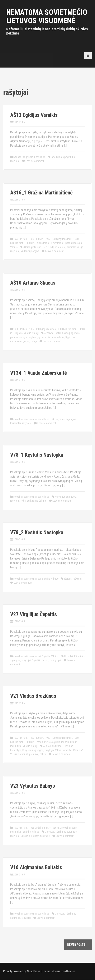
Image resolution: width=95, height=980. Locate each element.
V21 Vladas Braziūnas (33, 696)
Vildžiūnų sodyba (30, 251)
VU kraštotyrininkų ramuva (24, 754)
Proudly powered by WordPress (22, 971)
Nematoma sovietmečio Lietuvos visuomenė (47, 17)
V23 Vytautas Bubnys (33, 786)
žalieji (35, 333)
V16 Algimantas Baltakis (36, 867)
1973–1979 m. (21, 239)
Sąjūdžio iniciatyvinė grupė (46, 660)
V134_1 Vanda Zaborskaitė (39, 373)
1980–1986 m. (37, 239)
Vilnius (14, 247)
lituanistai (60, 247)
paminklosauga (74, 243)
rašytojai (15, 161)
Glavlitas (68, 746)
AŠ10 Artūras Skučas (33, 283)
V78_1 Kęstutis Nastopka (37, 455)
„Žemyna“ (49, 333)
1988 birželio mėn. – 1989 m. (45, 828)
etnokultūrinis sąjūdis (48, 742)
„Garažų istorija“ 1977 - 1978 (38, 247)
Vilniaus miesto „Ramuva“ (69, 750)
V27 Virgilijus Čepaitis (34, 614)
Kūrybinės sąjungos (65, 419)
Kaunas (17, 157)
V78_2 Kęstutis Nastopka (37, 532)
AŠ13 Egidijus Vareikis (34, 115)
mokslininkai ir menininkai (50, 243)
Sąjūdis (19, 333)
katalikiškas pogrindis (63, 157)
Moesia (56, 971)
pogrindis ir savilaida (34, 157)
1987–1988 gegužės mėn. (59, 239)
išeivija (68, 579)
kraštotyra (16, 750)
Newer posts (78, 945)
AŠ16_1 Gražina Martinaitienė (41, 193)
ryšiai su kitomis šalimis (51, 337)
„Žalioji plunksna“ (53, 746)
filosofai (68, 656)
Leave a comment (35, 161)
